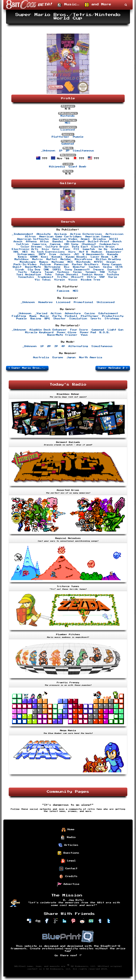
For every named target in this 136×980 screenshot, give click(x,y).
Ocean (111, 262)
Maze (33, 316)
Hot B (84, 252)
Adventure (73, 313)
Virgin (60, 280)
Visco (73, 280)
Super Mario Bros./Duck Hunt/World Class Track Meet (29, 368)
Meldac (66, 259)
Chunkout (89, 244)
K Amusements (93, 254)
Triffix (62, 277)
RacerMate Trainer (62, 335)
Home (68, 830)
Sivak (20, 270)
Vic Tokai (43, 280)
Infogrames (26, 254)
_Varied (41, 313)
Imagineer (114, 252)
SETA (119, 267)
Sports (96, 319)
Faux (67, 249)
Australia (41, 357)
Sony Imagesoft (77, 270)
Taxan (49, 272)
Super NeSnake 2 (113, 368)
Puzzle (78, 137)
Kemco (22, 257)
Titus (113, 272)
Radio (68, 837)
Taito (22, 272)
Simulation (78, 319)
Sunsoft (114, 270)
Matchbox (22, 259)
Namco (44, 262)
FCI (76, 249)
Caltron (22, 244)
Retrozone (53, 267)
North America (91, 357)
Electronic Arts (25, 249)
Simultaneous (84, 151)
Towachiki (26, 277)
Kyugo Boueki (76, 257)
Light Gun (115, 330)
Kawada (113, 254)
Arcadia (100, 239)
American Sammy (98, 237)
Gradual (117, 249)
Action (56, 313)
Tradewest (46, 277)
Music (45, 316)
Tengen (91, 272)
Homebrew (46, 302)
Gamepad (68, 144)
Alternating (78, 346)
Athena (31, 242)
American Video (65, 239)
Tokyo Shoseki (67, 275)
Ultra (92, 277)
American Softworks (33, 239)
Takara (36, 272)
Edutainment (108, 313)
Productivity (113, 316)
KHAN (34, 257)
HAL (16, 252)
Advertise (68, 884)
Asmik (18, 242)
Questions (68, 853)
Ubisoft (77, 277)
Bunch (117, 242)
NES (68, 123)
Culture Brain (57, 247)
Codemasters (109, 244)
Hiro (72, 252)
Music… (68, 5)
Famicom (63, 291)
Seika (107, 267)
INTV (42, 254)
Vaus (84, 335)
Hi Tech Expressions (48, 252)
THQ (102, 272)
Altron (30, 237)
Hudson (97, 252)
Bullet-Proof (99, 242)
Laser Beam (100, 257)
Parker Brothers (85, 264)
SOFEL (57, 270)
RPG (47, 319)
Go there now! (68, 956)
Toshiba (113, 275)
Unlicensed (106, 302)
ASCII (114, 239)
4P (63, 346)
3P (56, 346)
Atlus (45, 242)
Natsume (58, 262)
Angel (85, 239)
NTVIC (99, 262)
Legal (68, 861)
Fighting (19, 316)
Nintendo (68, 116)
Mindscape (28, 262)
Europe (58, 357)
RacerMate (33, 267)
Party (57, 316)
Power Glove (67, 332)
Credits (68, 877)
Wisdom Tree (91, 280)
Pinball (71, 316)
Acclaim (61, 234)
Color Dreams (31, 247)
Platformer (61, 137)
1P (61, 151)
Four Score (79, 330)
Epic (56, 249)
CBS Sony (71, 244)
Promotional (84, 302)
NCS (70, 262)
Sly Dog (34, 270)
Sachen (94, 267)
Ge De (103, 249)
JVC (76, 254)
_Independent (22, 234)
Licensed (68, 130)
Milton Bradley (108, 259)
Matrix (38, 259)
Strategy (112, 319)
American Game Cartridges (61, 237)
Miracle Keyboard (39, 332)
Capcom (55, 244)
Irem (53, 254)
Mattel (52, 259)
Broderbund (76, 242)
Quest (17, 267)
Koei (45, 257)
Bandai (58, 242)
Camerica (39, 244)
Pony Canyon (112, 264)
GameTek (89, 249)
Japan (71, 357)
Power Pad (88, 332)
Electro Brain (103, 247)
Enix (46, 249)
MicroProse (84, 259)
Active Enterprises (86, 234)
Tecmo (77, 272)
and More (98, 5)
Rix (67, 267)
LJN (115, 257)
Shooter (60, 319)
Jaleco (65, 254)
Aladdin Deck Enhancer (48, 330)
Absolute (44, 234)
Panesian (61, 264)
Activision (115, 234)
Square (99, 270)
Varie (113, 277)
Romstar (79, 267)
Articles (68, 845)
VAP (102, 277)
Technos (63, 272)
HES (25, 252)
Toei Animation (29, 275)
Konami (57, 257)
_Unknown (48, 151)
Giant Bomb (77, 167)
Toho (48, 275)
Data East (80, 247)
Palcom (46, 264)
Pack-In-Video (25, 264)
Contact (68, 869)
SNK (46, 270)
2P (68, 151)
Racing (36, 319)
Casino (90, 313)
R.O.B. (105, 332)
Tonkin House (92, 275)
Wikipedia (57, 167)
